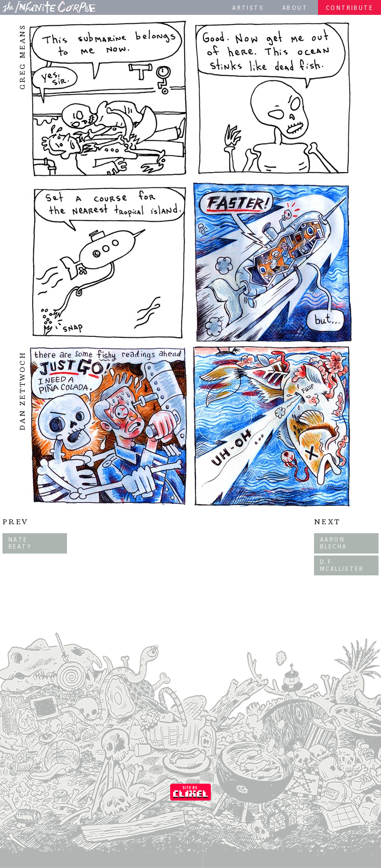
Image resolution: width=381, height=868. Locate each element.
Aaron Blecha (333, 543)
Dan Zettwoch (22, 392)
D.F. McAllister (342, 565)
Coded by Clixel (190, 792)
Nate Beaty (20, 543)
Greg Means (22, 57)
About (295, 8)
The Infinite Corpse (49, 7)
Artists (248, 8)
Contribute (349, 8)
